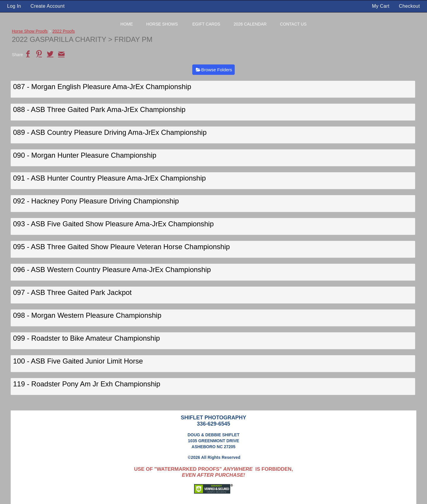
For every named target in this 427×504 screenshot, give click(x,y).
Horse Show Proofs (30, 31)
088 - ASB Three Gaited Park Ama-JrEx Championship (99, 109)
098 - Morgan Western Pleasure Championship (87, 315)
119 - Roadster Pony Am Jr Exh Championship (87, 384)
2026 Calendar (250, 24)
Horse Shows (162, 24)
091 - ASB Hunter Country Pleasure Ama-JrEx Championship (109, 178)
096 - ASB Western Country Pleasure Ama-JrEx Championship (112, 270)
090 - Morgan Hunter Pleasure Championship (85, 155)
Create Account (48, 6)
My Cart (382, 6)
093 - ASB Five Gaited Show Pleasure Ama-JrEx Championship (113, 224)
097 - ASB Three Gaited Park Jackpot (72, 292)
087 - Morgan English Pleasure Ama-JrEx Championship (102, 87)
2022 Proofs (64, 31)
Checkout (409, 6)
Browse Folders (217, 70)
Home (127, 24)
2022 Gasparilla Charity (59, 39)
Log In (14, 6)
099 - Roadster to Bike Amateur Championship (86, 338)
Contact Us (293, 24)
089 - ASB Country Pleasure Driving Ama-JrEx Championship (110, 132)
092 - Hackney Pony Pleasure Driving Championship (96, 201)
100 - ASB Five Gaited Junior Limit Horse (78, 361)
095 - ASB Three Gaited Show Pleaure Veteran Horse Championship (122, 247)
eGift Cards (206, 24)
